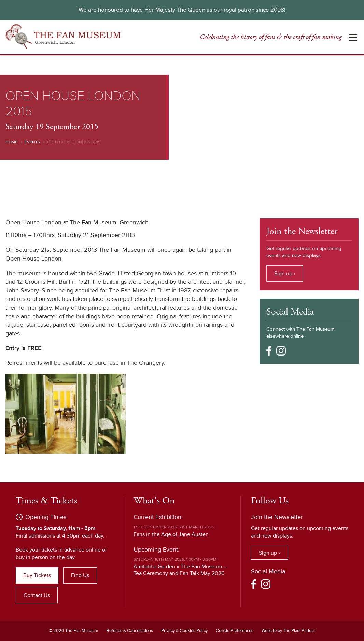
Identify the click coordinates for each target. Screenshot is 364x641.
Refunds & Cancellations (130, 631)
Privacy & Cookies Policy (184, 631)
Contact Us (37, 595)
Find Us (80, 575)
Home (11, 142)
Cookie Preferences (235, 631)
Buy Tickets (37, 575)
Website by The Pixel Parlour (288, 631)
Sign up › (285, 274)
